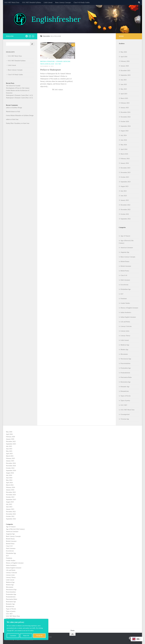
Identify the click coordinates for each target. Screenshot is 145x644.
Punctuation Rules (126, 377)
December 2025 (125, 71)
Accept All (39, 636)
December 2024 (125, 112)
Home (72, 630)
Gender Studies (125, 303)
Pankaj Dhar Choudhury (13, 123)
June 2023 (124, 196)
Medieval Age (125, 345)
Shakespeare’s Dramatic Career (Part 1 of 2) (19, 95)
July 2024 (124, 135)
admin (8, 108)
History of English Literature (129, 308)
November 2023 (126, 172)
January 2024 (125, 163)
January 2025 (125, 108)
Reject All (26, 636)
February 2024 (125, 159)
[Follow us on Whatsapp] (33, 36)
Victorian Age (125, 419)
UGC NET (58, 64)
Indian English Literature (128, 317)
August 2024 (125, 131)
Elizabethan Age (126, 289)
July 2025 (124, 80)
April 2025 (124, 94)
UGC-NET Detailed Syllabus (32, 2)
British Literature (47, 61)
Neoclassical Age (47, 64)
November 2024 (126, 117)
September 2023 (126, 182)
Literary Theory (125, 336)
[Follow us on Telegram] (27, 36)
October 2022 (125, 214)
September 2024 (126, 126)
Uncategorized (125, 414)
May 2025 (124, 89)
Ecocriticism (124, 285)
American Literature (127, 248)
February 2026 (125, 61)
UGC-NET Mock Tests (12, 2)
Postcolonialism (125, 363)
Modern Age (124, 349)
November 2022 (126, 209)
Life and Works (125, 322)
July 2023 (124, 191)
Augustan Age (125, 252)
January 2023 (125, 200)
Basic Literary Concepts (63, 2)
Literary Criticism (63, 61)
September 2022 (126, 219)
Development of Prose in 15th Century (18, 88)
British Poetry (125, 271)
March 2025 (124, 98)
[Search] (32, 44)
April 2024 (124, 149)
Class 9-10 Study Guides (82, 2)
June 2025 (124, 84)
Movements (124, 354)
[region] (26, 629)
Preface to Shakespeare (51, 70)
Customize (13, 636)
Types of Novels (126, 396)
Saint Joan (15, 119)
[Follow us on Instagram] (30, 36)
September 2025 (126, 75)
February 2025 (125, 103)
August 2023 (125, 186)
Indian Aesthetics (126, 312)
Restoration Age (126, 382)
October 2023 (125, 177)
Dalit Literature (125, 280)
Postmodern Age (126, 368)
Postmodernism (125, 373)
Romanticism (125, 391)
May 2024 (124, 145)
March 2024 (124, 154)
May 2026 (124, 52)
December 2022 (125, 205)
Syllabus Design (17, 108)
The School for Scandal (13, 86)
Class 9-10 (124, 275)
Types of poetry (125, 400)
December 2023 (125, 168)
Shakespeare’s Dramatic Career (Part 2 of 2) (19, 98)
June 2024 (124, 140)
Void (18, 111)
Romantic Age (125, 387)
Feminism (124, 299)
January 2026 (125, 66)
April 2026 (124, 57)
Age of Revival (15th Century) (15, 529)
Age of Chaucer (125, 236)
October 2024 (125, 121)
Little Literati (48, 2)
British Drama (125, 261)
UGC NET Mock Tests (128, 410)
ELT (122, 294)
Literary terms (125, 331)
